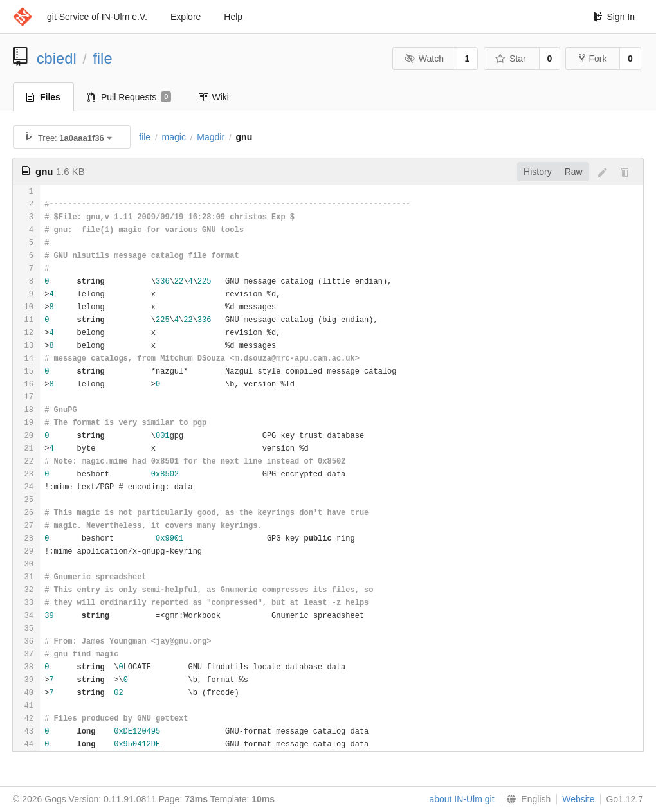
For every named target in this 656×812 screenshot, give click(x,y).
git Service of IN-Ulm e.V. (97, 17)
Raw (574, 172)
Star (511, 59)
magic (174, 137)
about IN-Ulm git (461, 799)
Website (578, 799)
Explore (186, 17)
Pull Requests (130, 97)
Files (43, 97)
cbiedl (57, 58)
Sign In (614, 17)
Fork (593, 59)
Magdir (211, 137)
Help (233, 17)
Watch (424, 59)
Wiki (213, 97)
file (102, 58)
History (538, 172)
